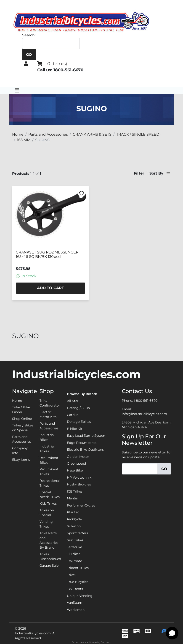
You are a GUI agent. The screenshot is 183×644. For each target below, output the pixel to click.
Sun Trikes (75, 540)
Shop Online (22, 419)
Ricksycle (74, 519)
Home (17, 401)
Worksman (76, 610)
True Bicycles (78, 582)
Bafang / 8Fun (78, 408)
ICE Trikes (75, 491)
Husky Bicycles (79, 484)
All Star (73, 401)
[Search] (51, 44)
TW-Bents (75, 589)
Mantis (72, 498)
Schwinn (74, 526)
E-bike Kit (75, 429)
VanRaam (75, 603)
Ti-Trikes (74, 554)
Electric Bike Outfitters (85, 450)
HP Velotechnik (79, 477)
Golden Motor (78, 457)
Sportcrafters (77, 533)
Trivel (71, 575)
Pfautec (73, 512)
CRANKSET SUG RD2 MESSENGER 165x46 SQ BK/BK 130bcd (47, 254)
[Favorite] (82, 193)
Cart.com (106, 642)
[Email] (140, 469)
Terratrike (74, 547)
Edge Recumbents (82, 443)
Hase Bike (75, 470)
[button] (26, 64)
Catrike (73, 415)
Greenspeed (76, 463)
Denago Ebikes (79, 422)
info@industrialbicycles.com (144, 414)
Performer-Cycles (81, 505)
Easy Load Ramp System (87, 436)
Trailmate (74, 561)
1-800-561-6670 (146, 401)
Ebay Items (21, 460)
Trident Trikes (78, 568)
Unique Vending (80, 596)
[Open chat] (172, 633)
